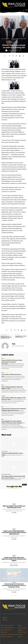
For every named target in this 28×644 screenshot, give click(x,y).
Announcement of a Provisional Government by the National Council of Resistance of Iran (14, 585)
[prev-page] (12, 596)
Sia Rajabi (14, 513)
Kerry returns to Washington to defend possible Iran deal (6, 337)
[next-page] (16, 596)
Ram (10, 50)
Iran (3, 358)
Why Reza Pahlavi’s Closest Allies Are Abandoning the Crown (14, 507)
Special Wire (5, 451)
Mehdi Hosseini (14, 566)
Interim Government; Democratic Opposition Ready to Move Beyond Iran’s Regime (14, 559)
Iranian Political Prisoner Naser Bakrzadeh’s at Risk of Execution (12, 362)
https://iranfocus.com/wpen (18, 346)
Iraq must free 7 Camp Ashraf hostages (21, 337)
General (4, 396)
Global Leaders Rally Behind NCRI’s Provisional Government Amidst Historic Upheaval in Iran (14, 533)
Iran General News (6, 39)
